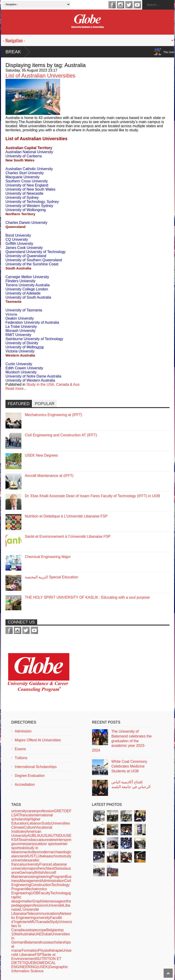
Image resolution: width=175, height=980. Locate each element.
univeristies (21, 860)
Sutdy (46, 823)
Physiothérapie (50, 950)
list (18, 934)
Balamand (33, 942)
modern (44, 852)
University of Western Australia (31, 380)
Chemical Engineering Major (48, 557)
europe (41, 930)
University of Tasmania (24, 310)
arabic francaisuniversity (26, 862)
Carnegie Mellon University (28, 277)
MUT (34, 922)
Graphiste (40, 901)
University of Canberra (24, 156)
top (32, 930)
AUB (31, 836)
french (43, 868)
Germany (27, 873)
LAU (38, 836)
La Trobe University (22, 327)
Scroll (168, 973)
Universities (60, 823)
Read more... (16, 389)
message (55, 901)
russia (46, 942)
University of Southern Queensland (34, 260)
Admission (23, 731)
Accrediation (25, 785)
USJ (45, 836)
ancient (20, 856)
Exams (20, 749)
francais (26, 815)
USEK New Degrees (41, 455)
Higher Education (26, 821)
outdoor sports (46, 844)
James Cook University (24, 248)
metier (27, 901)
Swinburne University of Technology (35, 339)
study (67, 856)
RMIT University (18, 335)
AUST (31, 856)
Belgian (53, 930)
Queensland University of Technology (36, 252)
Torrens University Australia (28, 285)
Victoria (11, 314)
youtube (137, 5)
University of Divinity (22, 343)
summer (20, 844)
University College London (27, 289)
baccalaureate (42, 840)
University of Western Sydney (30, 206)
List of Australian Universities (40, 76)
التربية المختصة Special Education (51, 577)
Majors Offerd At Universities (38, 740)
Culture (30, 827)
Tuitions (21, 758)
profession (46, 811)
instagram (121, 5)
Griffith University (19, 244)
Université (55, 905)
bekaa (45, 856)
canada (44, 922)
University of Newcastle (25, 193)
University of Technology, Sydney (32, 202)
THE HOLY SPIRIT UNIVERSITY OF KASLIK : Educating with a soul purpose (87, 597)
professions (38, 905)
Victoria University (20, 351)
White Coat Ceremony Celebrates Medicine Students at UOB (129, 766)
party (31, 844)
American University (26, 834)
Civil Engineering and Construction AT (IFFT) (61, 435)
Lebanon (35, 823)
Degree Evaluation (30, 776)
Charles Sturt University (25, 173)
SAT (17, 840)
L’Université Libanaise (25, 911)
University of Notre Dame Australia (34, 376)
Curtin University (19, 364)
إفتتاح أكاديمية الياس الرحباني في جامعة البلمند (131, 784)
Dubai (46, 934)
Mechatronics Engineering (29, 891)
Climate (18, 827)
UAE (38, 934)
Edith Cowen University (24, 368)
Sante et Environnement (33, 957)
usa (27, 930)
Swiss (59, 868)
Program (58, 877)
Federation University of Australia (32, 322)
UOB (35, 893)
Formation (30, 950)
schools (56, 856)
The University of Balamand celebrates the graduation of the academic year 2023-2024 (122, 741)
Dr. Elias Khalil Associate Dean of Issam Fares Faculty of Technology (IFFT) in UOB (92, 496)
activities (31, 852)
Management (30, 881)
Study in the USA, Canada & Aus (53, 384)
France (45, 864)
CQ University (17, 239)
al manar (17, 948)
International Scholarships (36, 767)
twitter (129, 5)
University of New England (27, 185)
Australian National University (29, 152)
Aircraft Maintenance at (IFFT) (49, 476)
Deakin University (20, 318)
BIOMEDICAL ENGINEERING (33, 965)
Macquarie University (22, 177)
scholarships (61, 942)
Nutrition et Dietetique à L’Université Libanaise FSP (66, 516)
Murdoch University (21, 372)
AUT (52, 836)
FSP (38, 955)
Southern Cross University (27, 181)
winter (59, 840)
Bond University (19, 235)
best (51, 868)
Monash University (21, 331)
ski (23, 848)
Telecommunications (43, 914)
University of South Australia (28, 297)
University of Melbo (25, 347)
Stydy (54, 922)
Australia (27, 934)
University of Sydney (22, 198)
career (32, 811)
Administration (53, 881)
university (19, 811)
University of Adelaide (23, 293)
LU (38, 856)
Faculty (45, 893)
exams (25, 840)
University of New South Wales (31, 189)
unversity (43, 918)
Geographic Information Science (40, 969)
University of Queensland (26, 256)
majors (32, 868)
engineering (42, 877)
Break (13, 52)
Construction (41, 885)
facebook (112, 5)
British (39, 873)
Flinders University (21, 281)
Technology (60, 893)
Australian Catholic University (30, 169)
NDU (60, 836)
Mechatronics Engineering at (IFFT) (54, 415)
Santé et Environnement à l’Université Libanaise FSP (68, 537)
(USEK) (43, 967)
